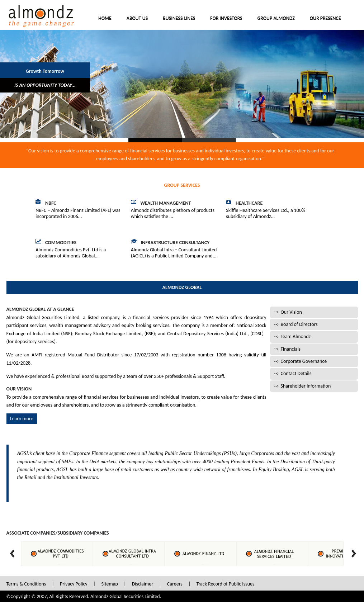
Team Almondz (296, 336)
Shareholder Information (306, 386)
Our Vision (291, 312)
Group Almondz (276, 18)
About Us (137, 18)
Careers (175, 584)
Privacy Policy (74, 584)
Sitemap (109, 584)
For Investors (226, 18)
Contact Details (296, 373)
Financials (291, 349)
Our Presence (325, 18)
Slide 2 (209, 140)
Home (105, 18)
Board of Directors (299, 324)
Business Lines (179, 18)
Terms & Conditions (26, 584)
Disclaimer (143, 584)
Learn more (22, 419)
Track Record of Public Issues (226, 584)
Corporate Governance (304, 361)
